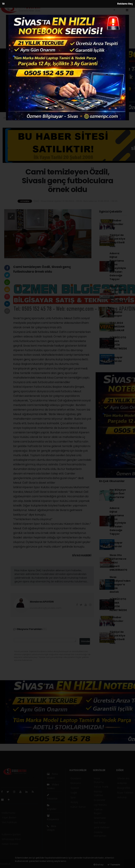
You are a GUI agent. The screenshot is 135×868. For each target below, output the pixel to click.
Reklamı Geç (125, 4)
